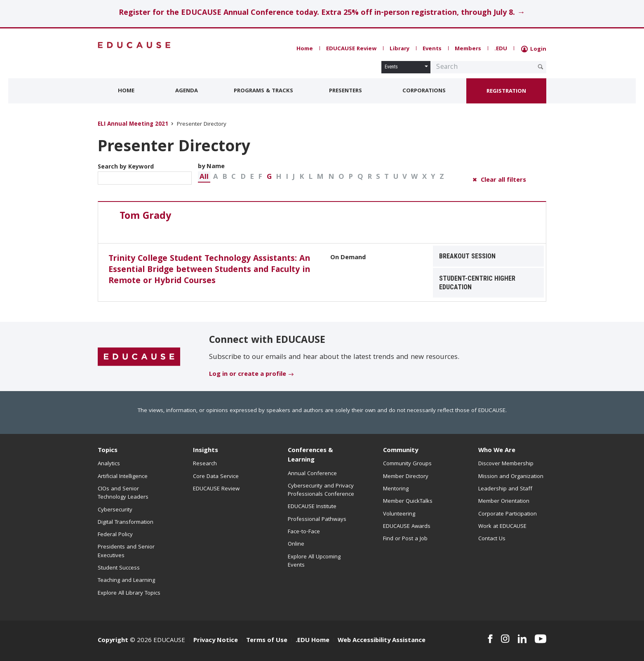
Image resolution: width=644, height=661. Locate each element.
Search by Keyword (145, 173)
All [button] (204, 177)
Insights (206, 451)
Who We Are (497, 451)
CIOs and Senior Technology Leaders (123, 493)
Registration (506, 91)
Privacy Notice (216, 641)
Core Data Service (216, 477)
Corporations (424, 91)
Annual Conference (312, 474)
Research (205, 464)
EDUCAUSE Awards (407, 527)
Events (432, 49)
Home (305, 49)
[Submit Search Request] (541, 67)
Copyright (113, 641)
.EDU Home (313, 641)
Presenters (346, 91)
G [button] (269, 177)
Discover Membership (506, 464)
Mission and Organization (511, 477)
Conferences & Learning (310, 456)
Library (400, 49)
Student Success (119, 568)
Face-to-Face (304, 532)
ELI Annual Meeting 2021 (133, 125)
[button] (204, 177)
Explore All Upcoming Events (314, 561)
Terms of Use (267, 641)
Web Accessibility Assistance (382, 641)
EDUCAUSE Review (351, 49)
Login (534, 49)
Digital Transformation (126, 523)
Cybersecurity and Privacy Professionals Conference (321, 490)
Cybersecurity (115, 510)
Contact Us (492, 539)
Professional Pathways (317, 520)
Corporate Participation (508, 514)
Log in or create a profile (248, 375)
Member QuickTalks (408, 502)
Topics (108, 451)
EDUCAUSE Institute (312, 507)
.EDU (501, 49)
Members (468, 49)
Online (296, 544)
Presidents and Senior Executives (126, 551)
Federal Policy (115, 535)
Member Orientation (504, 502)
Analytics (109, 464)
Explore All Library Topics (129, 593)
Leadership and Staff (505, 489)
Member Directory (406, 477)
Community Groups (407, 464)
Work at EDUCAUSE (502, 527)
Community (401, 451)
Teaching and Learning (126, 581)
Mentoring (396, 489)
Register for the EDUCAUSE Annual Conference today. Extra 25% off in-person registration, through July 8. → (322, 13)
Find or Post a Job (405, 539)
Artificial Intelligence (123, 477)
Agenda (187, 91)
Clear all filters (503, 180)
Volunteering (399, 514)
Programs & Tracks (263, 91)
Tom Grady (145, 217)
